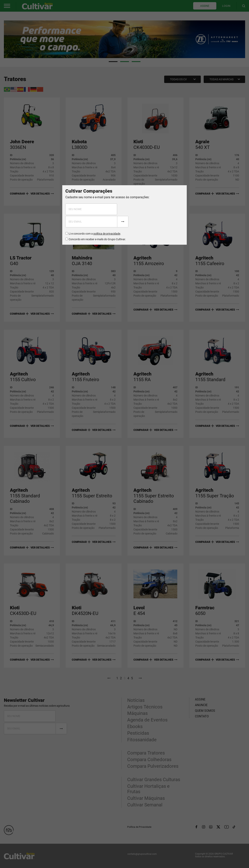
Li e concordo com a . (95, 234)
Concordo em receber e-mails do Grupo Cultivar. (97, 239)
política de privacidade (107, 234)
